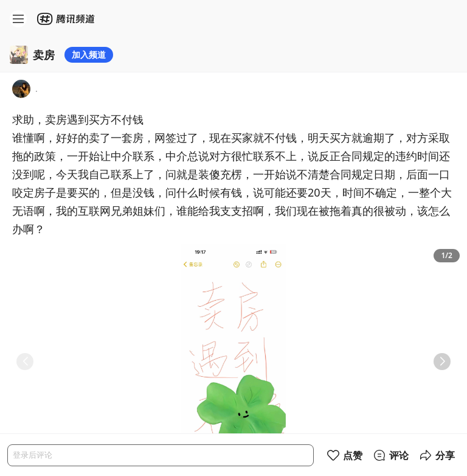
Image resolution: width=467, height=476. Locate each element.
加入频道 (89, 54)
